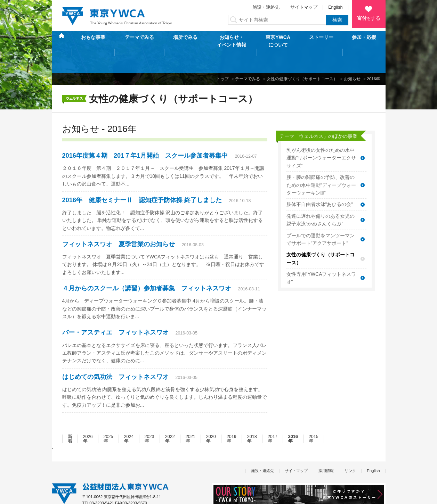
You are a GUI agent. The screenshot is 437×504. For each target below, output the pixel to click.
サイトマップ (304, 7)
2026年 (88, 417)
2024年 (129, 417)
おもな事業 (93, 41)
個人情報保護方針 (67, 495)
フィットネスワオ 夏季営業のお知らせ (119, 222)
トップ (222, 57)
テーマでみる (139, 41)
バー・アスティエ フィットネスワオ (115, 311)
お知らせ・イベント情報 (232, 41)
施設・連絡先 (266, 7)
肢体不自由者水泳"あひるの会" (320, 182)
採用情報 (326, 448)
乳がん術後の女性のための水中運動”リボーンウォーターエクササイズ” (321, 136)
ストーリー (321, 41)
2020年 (211, 417)
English (335, 7)
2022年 (170, 417)
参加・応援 (364, 41)
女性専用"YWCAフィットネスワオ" (321, 256)
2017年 (273, 417)
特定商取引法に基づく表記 (116, 495)
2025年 (108, 417)
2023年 (149, 417)
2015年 (314, 417)
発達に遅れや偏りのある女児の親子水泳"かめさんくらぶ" (321, 198)
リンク (350, 448)
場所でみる (185, 41)
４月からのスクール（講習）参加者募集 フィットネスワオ (147, 266)
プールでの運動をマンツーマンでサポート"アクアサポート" (321, 217)
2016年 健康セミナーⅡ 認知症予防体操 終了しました (142, 178)
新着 (70, 417)
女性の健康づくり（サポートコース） (302, 57)
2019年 (232, 417)
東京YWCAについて (278, 41)
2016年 (293, 417)
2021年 (191, 417)
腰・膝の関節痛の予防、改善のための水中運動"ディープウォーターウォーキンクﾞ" (321, 163)
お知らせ (352, 57)
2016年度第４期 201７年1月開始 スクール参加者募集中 (145, 134)
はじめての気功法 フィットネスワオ (115, 355)
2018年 (252, 417)
